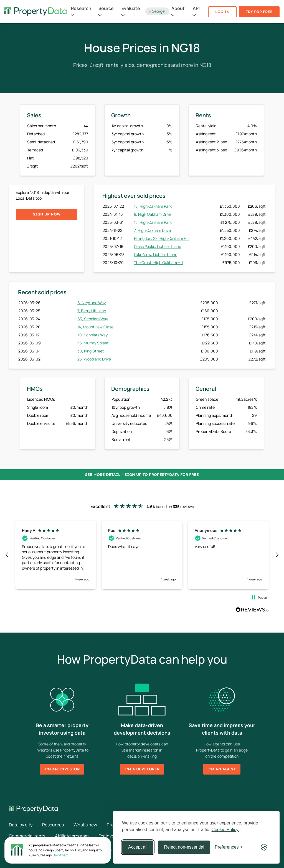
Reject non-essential (184, 847)
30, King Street (91, 351)
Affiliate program (72, 836)
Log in (222, 12)
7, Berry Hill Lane (92, 311)
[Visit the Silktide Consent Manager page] (264, 847)
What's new (85, 825)
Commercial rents (27, 836)
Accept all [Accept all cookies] (138, 847)
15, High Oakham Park (153, 222)
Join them (61, 855)
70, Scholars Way (92, 335)
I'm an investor (62, 769)
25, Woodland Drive (94, 359)
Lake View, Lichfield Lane (156, 254)
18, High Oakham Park (153, 206)
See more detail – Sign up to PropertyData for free (142, 475)
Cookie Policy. (225, 830)
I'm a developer (142, 769)
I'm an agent (222, 769)
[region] (142, 555)
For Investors (111, 836)
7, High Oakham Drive (152, 230)
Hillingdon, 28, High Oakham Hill (162, 238)
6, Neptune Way (92, 303)
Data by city (21, 825)
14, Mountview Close (95, 327)
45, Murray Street (93, 343)
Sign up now (47, 214)
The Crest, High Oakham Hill (159, 262)
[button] (7, 555)
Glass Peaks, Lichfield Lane (158, 246)
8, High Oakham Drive (153, 214)
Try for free (259, 12)
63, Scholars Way (93, 319)
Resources (53, 825)
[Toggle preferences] (229, 847)
